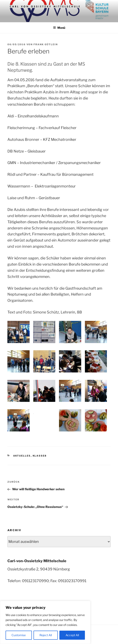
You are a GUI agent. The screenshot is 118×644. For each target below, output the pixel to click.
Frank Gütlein (46, 44)
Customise (19, 635)
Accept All (72, 635)
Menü (59, 28)
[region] (45, 622)
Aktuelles (22, 456)
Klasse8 (40, 456)
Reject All (46, 635)
